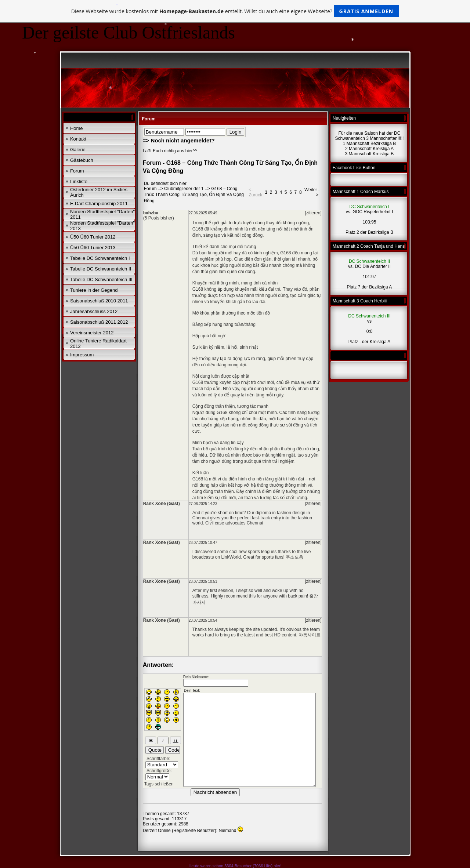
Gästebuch (82, 160)
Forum (77, 171)
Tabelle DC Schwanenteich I (100, 258)
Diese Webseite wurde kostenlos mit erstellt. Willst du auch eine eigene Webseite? (235, 11)
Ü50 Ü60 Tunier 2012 (93, 237)
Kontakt (78, 139)
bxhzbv (151, 213)
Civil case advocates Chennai (234, 523)
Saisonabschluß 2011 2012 (99, 322)
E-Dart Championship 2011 (99, 204)
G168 (285, 253)
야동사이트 (310, 635)
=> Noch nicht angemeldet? (179, 140)
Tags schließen (159, 784)
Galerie (78, 150)
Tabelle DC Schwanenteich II (101, 269)
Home (77, 128)
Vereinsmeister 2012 (92, 333)
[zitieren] (313, 213)
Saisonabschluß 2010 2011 (99, 301)
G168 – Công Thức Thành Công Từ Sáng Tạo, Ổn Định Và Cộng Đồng (194, 195)
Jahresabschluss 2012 (94, 311)
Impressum (82, 355)
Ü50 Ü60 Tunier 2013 (93, 248)
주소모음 (294, 557)
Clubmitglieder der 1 (184, 189)
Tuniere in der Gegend (94, 290)
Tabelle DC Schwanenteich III (101, 279)
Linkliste (79, 181)
